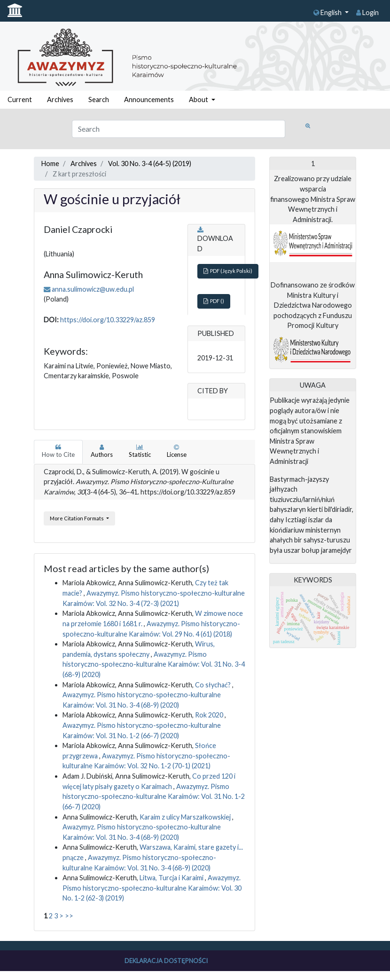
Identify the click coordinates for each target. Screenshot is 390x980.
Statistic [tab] (140, 451)
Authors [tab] (102, 451)
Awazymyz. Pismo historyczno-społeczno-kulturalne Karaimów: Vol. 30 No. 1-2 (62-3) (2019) (152, 888)
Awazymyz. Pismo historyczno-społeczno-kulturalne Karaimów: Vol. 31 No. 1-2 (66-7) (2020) (154, 797)
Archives (60, 100)
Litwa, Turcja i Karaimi (172, 878)
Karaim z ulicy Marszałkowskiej (186, 817)
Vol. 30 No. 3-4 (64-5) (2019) (150, 163)
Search (99, 100)
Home (50, 163)
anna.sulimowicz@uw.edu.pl (93, 289)
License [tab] (177, 451)
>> (69, 916)
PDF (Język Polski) (228, 271)
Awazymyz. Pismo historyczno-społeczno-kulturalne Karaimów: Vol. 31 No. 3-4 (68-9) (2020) (154, 664)
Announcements (149, 100)
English (328, 12)
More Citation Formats (77, 518)
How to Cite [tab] (58, 451)
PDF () (214, 301)
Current (20, 100)
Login (367, 12)
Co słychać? (214, 685)
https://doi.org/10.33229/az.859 (108, 320)
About (199, 100)
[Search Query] (179, 129)
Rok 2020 (210, 715)
